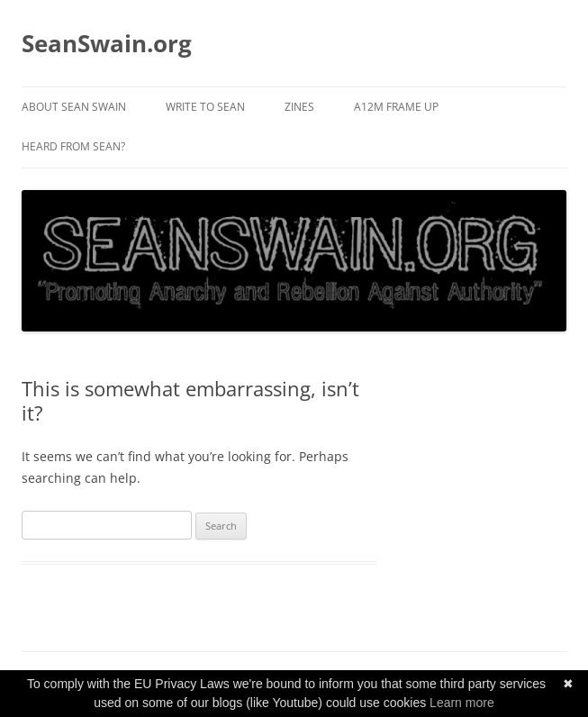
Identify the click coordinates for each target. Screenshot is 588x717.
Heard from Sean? (73, 146)
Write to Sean (205, 107)
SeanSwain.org (107, 43)
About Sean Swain (74, 107)
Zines (299, 107)
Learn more (462, 703)
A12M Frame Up (396, 107)
